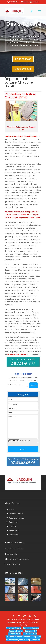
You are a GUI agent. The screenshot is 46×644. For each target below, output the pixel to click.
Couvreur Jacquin (31, 628)
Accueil (11, 509)
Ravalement (14, 530)
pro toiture (35, 640)
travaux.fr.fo (12, 554)
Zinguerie (13, 526)
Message (23, 426)
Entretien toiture (16, 514)
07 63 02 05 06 (23, 59)
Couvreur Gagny (14, 628)
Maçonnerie (13, 535)
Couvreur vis (12, 640)
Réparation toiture (16, 518)
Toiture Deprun (16, 631)
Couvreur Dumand (14, 637)
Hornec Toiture (30, 634)
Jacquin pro (23, 640)
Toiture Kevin (14, 634)
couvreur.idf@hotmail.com (18, 559)
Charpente (13, 522)
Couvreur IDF (31, 631)
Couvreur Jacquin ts (32, 637)
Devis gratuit (23, 69)
